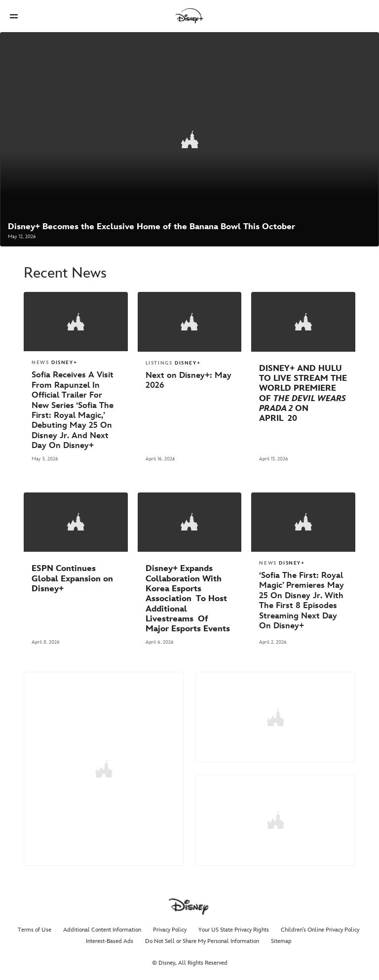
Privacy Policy (170, 925)
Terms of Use (35, 925)
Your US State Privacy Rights (234, 925)
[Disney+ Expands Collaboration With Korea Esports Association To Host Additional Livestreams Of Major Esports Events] (190, 596)
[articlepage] (189, 139)
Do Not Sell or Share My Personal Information (202, 936)
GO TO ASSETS (232, 830)
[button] (14, 16)
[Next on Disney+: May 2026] (190, 379)
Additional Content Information (102, 925)
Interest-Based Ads (110, 936)
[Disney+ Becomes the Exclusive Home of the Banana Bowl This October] (152, 226)
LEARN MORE (229, 722)
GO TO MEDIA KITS (104, 842)
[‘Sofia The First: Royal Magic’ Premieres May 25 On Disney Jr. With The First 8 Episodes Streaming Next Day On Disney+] (303, 598)
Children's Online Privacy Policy (320, 925)
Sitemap (281, 936)
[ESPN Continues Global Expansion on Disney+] (76, 576)
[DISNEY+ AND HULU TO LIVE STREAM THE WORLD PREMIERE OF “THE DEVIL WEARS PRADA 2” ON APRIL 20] (303, 392)
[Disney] (189, 16)
